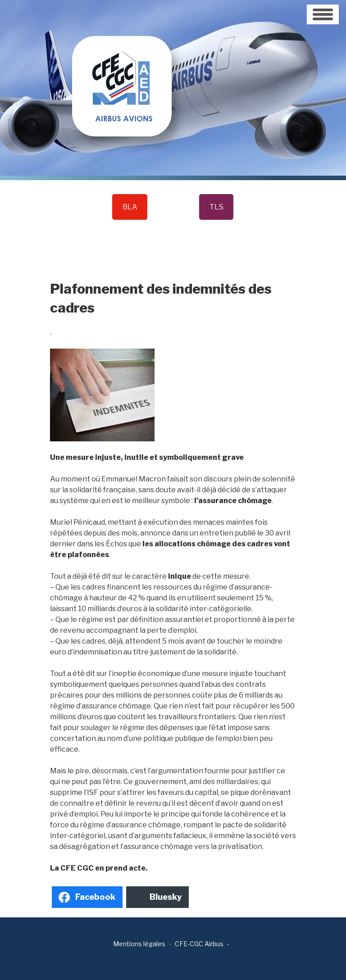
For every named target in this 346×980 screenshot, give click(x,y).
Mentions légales (139, 944)
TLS (216, 207)
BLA (130, 207)
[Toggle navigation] (323, 14)
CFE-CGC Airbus (199, 944)
